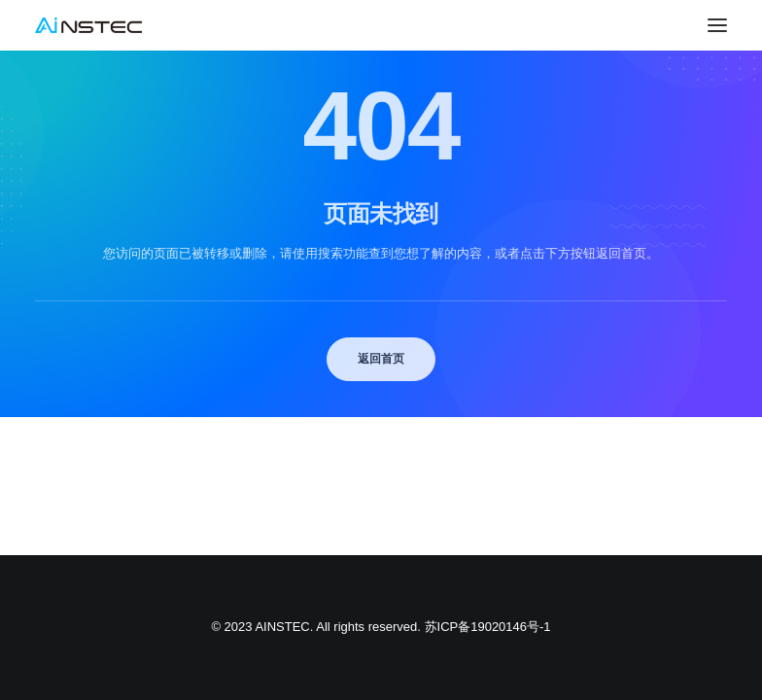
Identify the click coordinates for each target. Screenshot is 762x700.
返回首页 (381, 358)
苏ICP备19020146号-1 (488, 627)
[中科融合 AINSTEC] (88, 25)
